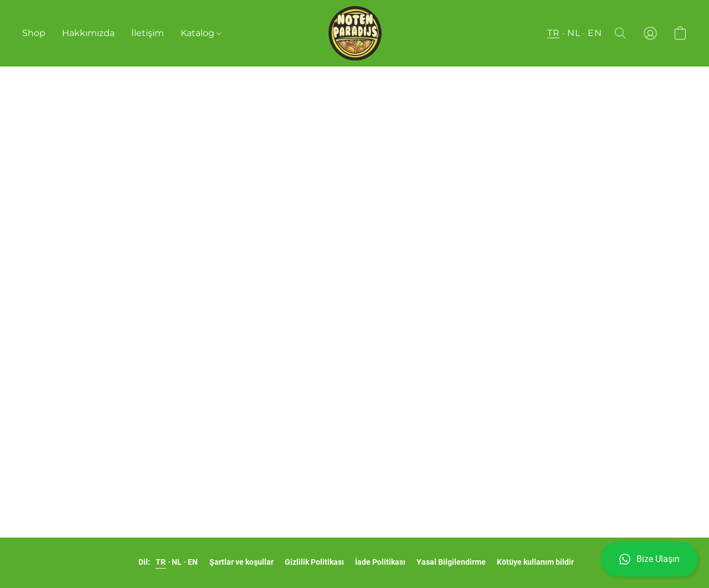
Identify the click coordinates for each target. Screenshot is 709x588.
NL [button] (574, 33)
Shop (34, 33)
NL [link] (177, 562)
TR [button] (553, 33)
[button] (649, 559)
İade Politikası (380, 562)
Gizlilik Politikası (314, 562)
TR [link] (161, 562)
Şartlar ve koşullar (242, 562)
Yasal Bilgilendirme (451, 562)
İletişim (148, 33)
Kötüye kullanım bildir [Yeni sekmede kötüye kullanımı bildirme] (535, 562)
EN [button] (595, 33)
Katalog (201, 33)
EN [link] (193, 562)
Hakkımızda (88, 33)
